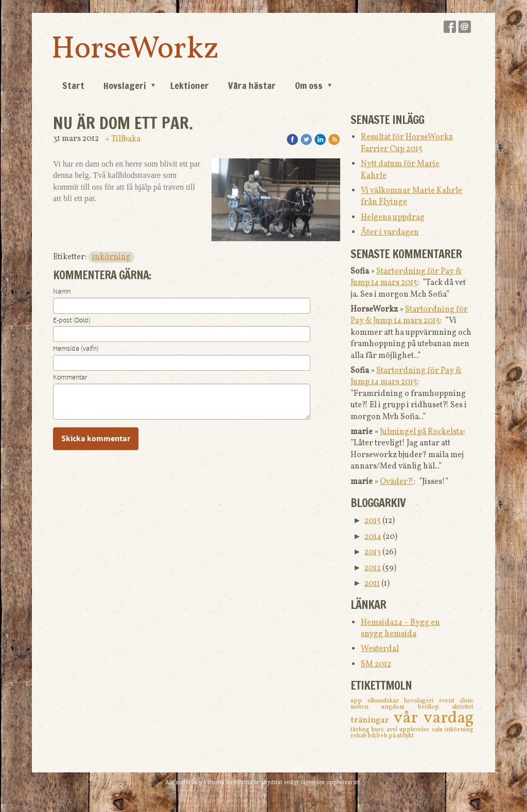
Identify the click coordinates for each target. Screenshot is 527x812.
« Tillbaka (123, 139)
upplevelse (415, 730)
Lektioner (190, 85)
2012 (373, 568)
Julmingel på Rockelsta (421, 432)
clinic (467, 701)
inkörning (111, 257)
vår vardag (434, 718)
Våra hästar (252, 85)
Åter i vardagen (390, 232)
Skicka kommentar (96, 439)
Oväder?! (397, 482)
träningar (372, 720)
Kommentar (70, 377)
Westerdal (380, 649)
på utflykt (401, 736)
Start (73, 85)
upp (359, 701)
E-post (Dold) (72, 320)
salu (438, 730)
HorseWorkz (135, 50)
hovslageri (421, 701)
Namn (62, 292)
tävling (361, 730)
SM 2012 (376, 664)
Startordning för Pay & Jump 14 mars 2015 (406, 277)
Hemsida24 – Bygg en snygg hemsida (400, 628)
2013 (373, 552)
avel (393, 730)
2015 (373, 521)
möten (366, 707)
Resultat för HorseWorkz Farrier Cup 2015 (407, 143)
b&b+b (378, 736)
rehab (359, 736)
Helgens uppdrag (393, 218)
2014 (373, 537)
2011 (372, 584)
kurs (379, 730)
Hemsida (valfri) (76, 349)
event (450, 701)
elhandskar (386, 701)
